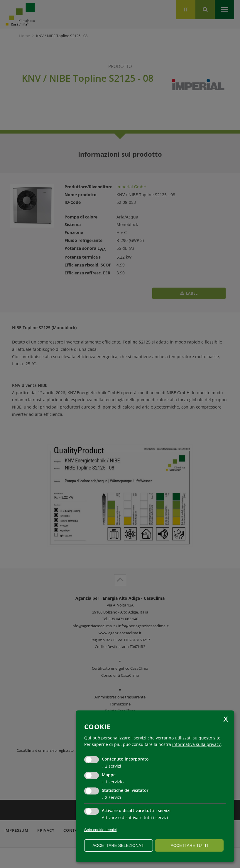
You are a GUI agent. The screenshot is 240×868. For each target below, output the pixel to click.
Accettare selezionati (119, 845)
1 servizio (113, 782)
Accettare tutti (189, 845)
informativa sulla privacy (196, 744)
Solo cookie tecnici (100, 830)
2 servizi (111, 766)
